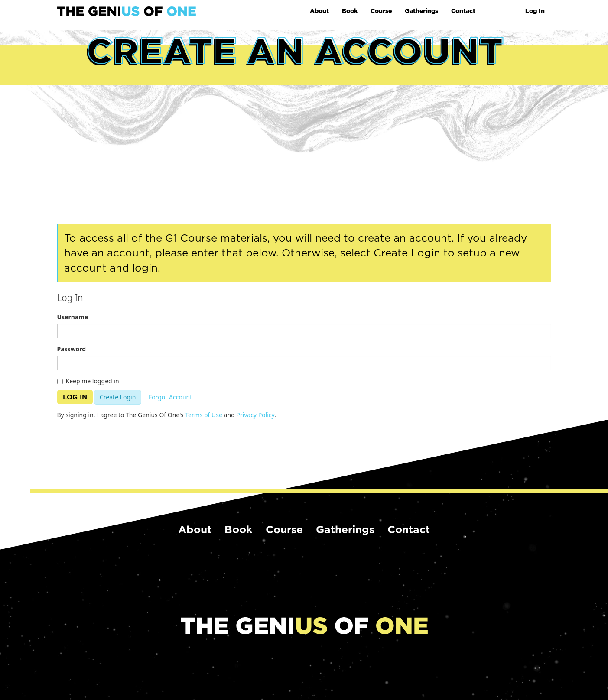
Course (381, 11)
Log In (535, 11)
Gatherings (421, 11)
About (319, 11)
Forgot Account (170, 397)
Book (350, 11)
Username (73, 317)
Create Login (118, 397)
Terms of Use (204, 415)
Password (72, 349)
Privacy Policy (255, 415)
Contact (463, 11)
